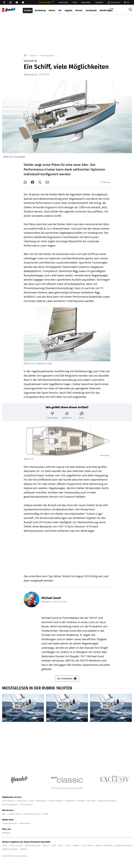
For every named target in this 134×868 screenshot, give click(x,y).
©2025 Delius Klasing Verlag (14, 856)
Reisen (52, 10)
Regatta (69, 10)
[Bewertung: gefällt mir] (67, 415)
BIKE (61, 845)
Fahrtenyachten (48, 55)
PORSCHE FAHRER (10, 849)
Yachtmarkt (91, 10)
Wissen (79, 10)
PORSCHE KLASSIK (123, 845)
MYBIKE (76, 845)
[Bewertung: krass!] (82, 415)
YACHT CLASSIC (16, 845)
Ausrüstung (40, 10)
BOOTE (46, 845)
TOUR (68, 845)
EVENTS (24, 849)
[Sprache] (127, 2)
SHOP (5, 845)
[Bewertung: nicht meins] (52, 415)
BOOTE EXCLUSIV (33, 845)
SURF (54, 845)
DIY (60, 10)
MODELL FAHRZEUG (104, 845)
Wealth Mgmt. (107, 10)
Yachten (28, 10)
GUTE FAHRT (88, 845)
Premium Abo (47, 2)
